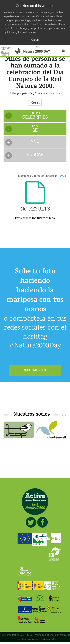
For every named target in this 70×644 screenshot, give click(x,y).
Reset (35, 102)
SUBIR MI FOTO (35, 370)
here (40, 32)
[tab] (35, 116)
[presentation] (35, 116)
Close (35, 40)
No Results (35, 209)
